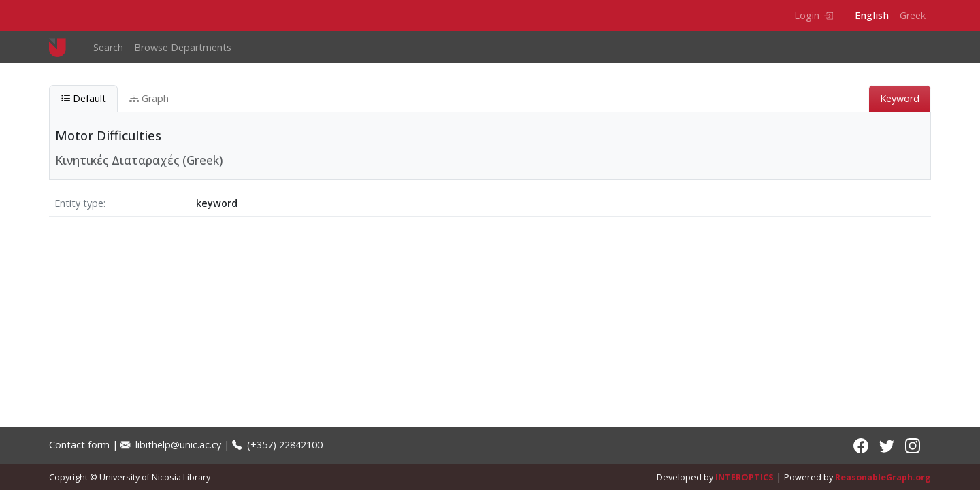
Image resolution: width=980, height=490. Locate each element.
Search (108, 47)
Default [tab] (83, 98)
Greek (913, 15)
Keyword (900, 98)
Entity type (79, 203)
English (872, 15)
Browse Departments (183, 47)
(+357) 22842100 (277, 445)
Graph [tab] (149, 98)
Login (814, 15)
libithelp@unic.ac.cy (171, 445)
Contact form (79, 445)
